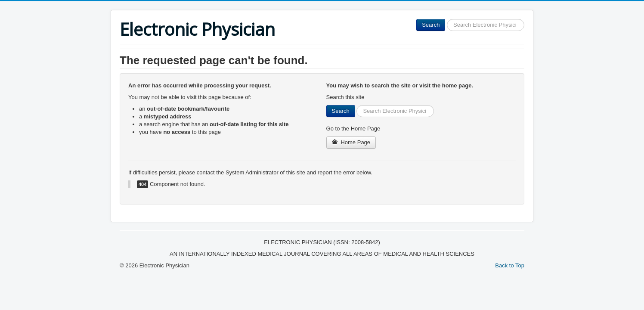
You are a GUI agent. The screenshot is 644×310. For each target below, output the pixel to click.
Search (431, 25)
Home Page (351, 142)
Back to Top (510, 265)
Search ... (445, 19)
